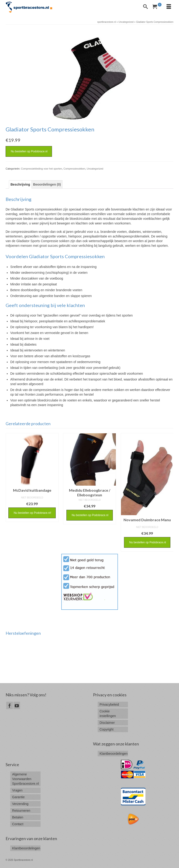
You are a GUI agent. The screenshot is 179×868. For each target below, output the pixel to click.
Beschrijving (20, 184)
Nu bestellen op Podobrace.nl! (32, 513)
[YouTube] (17, 705)
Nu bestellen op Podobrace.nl (29, 151)
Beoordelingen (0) (47, 184)
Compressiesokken (74, 169)
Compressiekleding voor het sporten (41, 169)
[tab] (20, 184)
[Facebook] (10, 705)
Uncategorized (95, 169)
